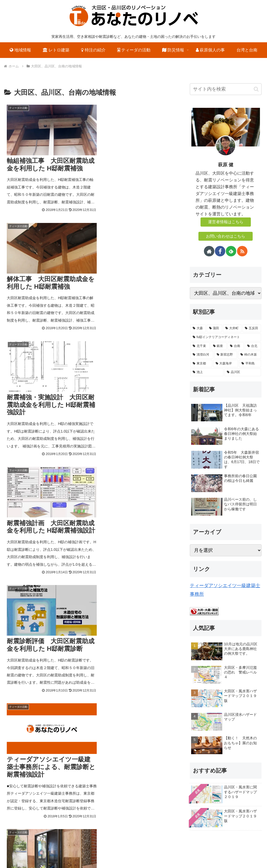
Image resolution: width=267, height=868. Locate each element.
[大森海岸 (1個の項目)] (226, 364)
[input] (226, 89)
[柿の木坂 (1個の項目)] (249, 355)
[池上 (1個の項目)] (207, 372)
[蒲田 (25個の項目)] (214, 328)
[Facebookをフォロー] (220, 251)
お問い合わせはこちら (226, 236)
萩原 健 (226, 165)
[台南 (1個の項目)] (236, 346)
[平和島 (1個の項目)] (250, 364)
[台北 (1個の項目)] (253, 346)
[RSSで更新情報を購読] (242, 251)
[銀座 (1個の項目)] (219, 346)
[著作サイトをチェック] (209, 251)
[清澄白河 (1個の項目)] (202, 355)
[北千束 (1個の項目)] (200, 346)
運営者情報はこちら (226, 222)
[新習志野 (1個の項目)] (226, 355)
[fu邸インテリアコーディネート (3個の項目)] (226, 337)
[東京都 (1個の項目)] (201, 364)
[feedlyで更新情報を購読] (231, 251)
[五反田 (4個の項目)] (252, 328)
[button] (256, 89)
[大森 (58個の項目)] (198, 328)
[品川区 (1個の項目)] (243, 372)
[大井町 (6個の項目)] (232, 328)
